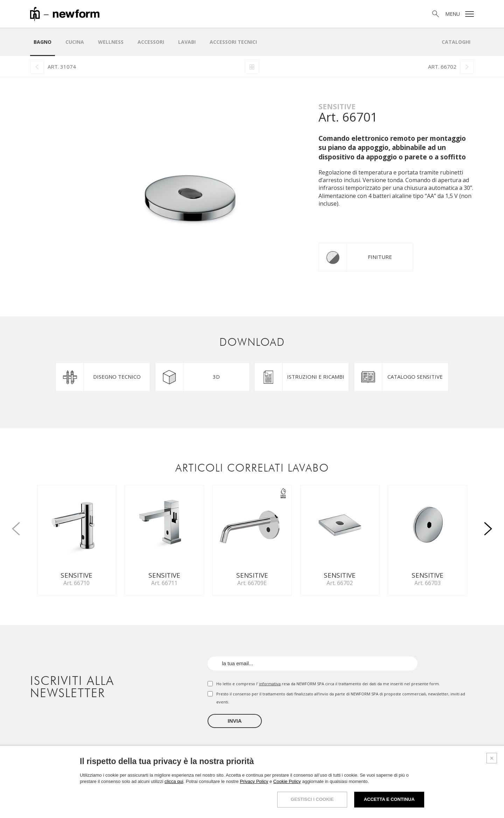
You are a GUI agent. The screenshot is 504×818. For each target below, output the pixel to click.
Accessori (151, 42)
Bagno (43, 42)
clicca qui (174, 781)
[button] (488, 525)
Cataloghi (456, 42)
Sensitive (337, 106)
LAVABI (187, 42)
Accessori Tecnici (233, 42)
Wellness (111, 42)
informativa (270, 684)
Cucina (75, 42)
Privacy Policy (254, 781)
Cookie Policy (287, 781)
